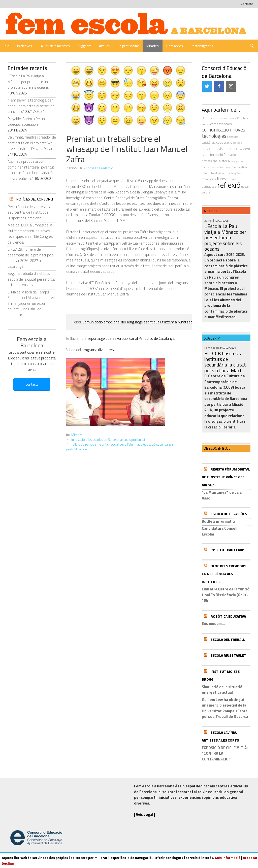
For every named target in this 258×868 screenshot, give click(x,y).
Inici (7, 46)
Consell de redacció (100, 168)
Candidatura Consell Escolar (220, 531)
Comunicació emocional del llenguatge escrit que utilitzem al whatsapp (138, 322)
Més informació (228, 858)
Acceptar (250, 858)
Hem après (175, 46)
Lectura (226, 173)
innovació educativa (234, 167)
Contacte (247, 4)
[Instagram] (231, 86)
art (205, 117)
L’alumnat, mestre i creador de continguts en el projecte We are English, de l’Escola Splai (32, 143)
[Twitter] (207, 86)
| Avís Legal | (144, 814)
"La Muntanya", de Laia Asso (222, 495)
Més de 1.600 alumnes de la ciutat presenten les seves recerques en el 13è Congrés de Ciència (30, 234)
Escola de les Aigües (229, 514)
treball (245, 187)
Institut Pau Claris (228, 550)
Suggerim (84, 46)
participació (209, 187)
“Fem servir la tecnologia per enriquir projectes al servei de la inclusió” (31, 106)
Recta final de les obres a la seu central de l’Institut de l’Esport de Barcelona (29, 212)
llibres (221, 179)
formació (217, 155)
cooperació (224, 142)
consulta (233, 137)
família (206, 155)
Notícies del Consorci (35, 199)
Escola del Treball (228, 639)
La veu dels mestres (55, 46)
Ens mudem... (213, 624)
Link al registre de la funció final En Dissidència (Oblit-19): (226, 595)
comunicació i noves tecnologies (223, 133)
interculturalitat (211, 173)
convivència (209, 142)
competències (221, 124)
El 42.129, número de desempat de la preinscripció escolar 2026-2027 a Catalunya (31, 258)
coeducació (233, 118)
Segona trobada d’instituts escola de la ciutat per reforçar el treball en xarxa (32, 279)
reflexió (229, 185)
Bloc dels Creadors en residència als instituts (224, 574)
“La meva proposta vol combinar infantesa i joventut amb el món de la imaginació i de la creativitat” (31, 170)
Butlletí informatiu (218, 521)
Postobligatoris (202, 46)
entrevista (218, 149)
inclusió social (211, 167)
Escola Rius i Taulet (228, 655)
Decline (8, 863)
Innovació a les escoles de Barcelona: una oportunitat (108, 440)
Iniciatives (25, 46)
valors (206, 192)
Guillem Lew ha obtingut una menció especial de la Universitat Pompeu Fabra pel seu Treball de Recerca (225, 708)
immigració (237, 161)
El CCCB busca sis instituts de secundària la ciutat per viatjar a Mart (225, 362)
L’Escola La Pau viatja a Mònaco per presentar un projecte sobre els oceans (28, 82)
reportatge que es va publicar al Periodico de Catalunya (131, 338)
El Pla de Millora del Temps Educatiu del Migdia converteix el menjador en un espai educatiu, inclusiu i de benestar (31, 303)
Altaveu (105, 46)
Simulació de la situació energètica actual (222, 690)
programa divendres (98, 350)
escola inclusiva (234, 149)
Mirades (153, 46)
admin (208, 221)
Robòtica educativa (228, 616)
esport (247, 149)
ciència (214, 118)
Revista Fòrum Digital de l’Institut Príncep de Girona (226, 477)
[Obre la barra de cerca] (252, 46)
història (224, 161)
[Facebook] (219, 86)
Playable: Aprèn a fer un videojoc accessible (26, 122)
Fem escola (212, 348)
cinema (223, 118)
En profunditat (128, 46)
